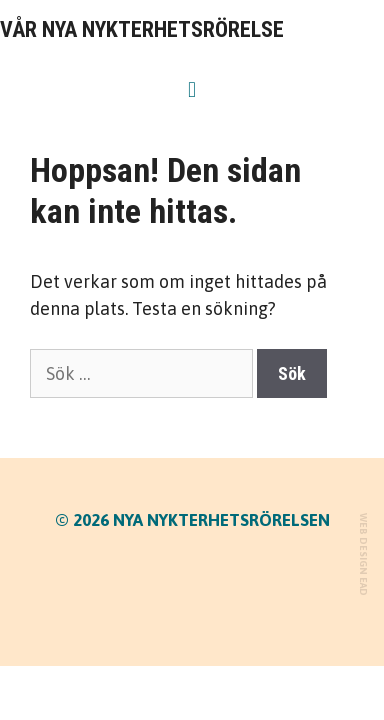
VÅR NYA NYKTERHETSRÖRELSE (142, 29)
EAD (363, 586)
